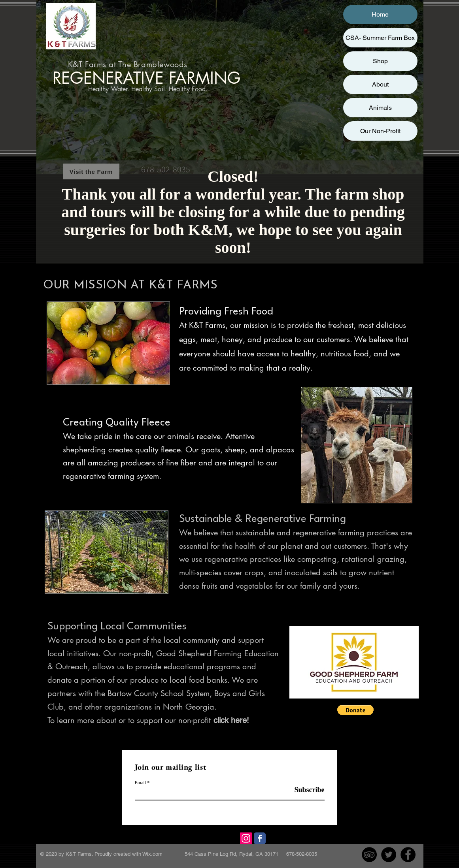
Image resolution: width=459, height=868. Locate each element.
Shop (380, 61)
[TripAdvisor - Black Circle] (369, 855)
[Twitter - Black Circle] (389, 855)
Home (380, 14)
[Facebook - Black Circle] (408, 855)
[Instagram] (246, 838)
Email (141, 783)
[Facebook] (260, 838)
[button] (355, 710)
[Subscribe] (305, 790)
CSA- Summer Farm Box (380, 38)
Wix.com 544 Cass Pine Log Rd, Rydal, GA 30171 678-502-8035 (230, 854)
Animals (380, 108)
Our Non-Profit (380, 131)
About (380, 84)
